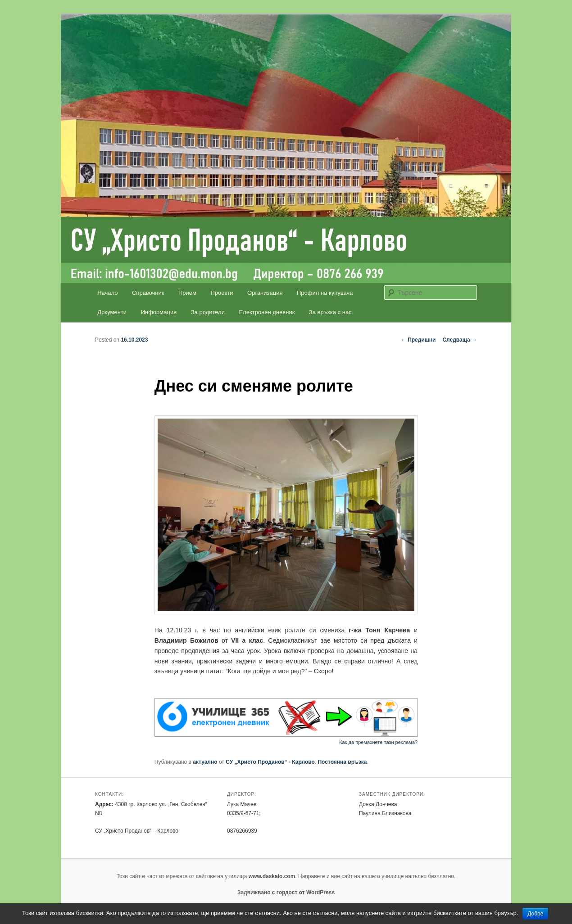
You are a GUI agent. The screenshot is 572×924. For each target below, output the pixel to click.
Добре (535, 914)
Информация (159, 312)
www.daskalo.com (272, 876)
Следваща (460, 340)
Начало (107, 293)
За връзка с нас (330, 312)
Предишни (418, 340)
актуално (205, 762)
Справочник (148, 293)
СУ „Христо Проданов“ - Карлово (270, 762)
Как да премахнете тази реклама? (378, 742)
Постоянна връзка (342, 762)
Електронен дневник (267, 312)
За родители (208, 312)
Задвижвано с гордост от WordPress (286, 892)
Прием (187, 293)
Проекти (222, 293)
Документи (112, 312)
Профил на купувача (325, 293)
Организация (265, 293)
